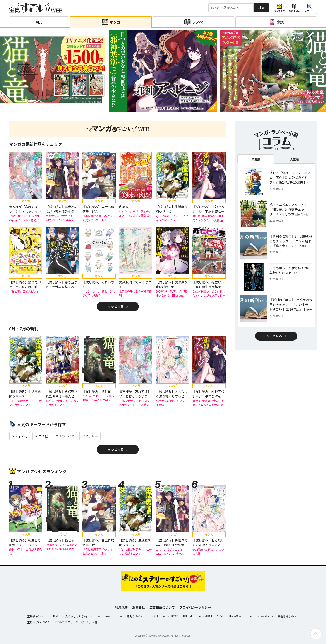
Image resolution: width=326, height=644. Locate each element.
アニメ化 (41, 436)
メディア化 (20, 436)
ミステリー (90, 436)
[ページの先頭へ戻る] (316, 634)
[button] (156, 109)
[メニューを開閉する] (309, 8)
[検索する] (231, 8)
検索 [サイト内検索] (261, 8)
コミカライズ (65, 436)
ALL (39, 22)
